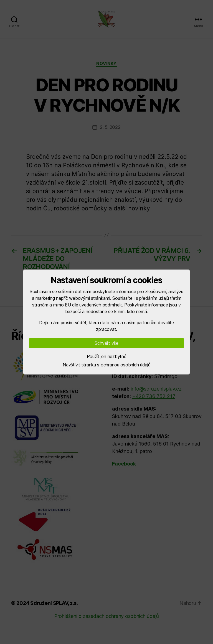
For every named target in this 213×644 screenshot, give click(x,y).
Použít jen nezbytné (107, 356)
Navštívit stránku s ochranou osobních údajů (106, 365)
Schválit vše (106, 343)
